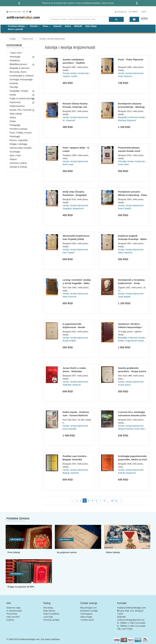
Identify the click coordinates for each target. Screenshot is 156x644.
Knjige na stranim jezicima (22, 98)
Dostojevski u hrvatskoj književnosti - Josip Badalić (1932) (131, 283)
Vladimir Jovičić (70, 76)
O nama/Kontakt (14, 611)
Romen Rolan (137, 341)
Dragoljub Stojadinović (73, 208)
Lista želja (48, 617)
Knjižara (10, 620)
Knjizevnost (15, 102)
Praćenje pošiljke (51, 620)
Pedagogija (15, 125)
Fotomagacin (86, 614)
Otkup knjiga (86, 617)
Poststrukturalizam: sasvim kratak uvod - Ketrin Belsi (130, 151)
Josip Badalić (124, 297)
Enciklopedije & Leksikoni (22, 76)
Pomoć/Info (12, 614)
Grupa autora (124, 385)
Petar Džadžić (125, 208)
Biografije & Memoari (19, 68)
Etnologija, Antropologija (21, 79)
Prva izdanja (14, 552)
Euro (144, 12)
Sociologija (15, 152)
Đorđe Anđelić (69, 341)
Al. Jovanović (69, 120)
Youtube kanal (87, 620)
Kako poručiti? (13, 617)
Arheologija (15, 57)
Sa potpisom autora (67, 552)
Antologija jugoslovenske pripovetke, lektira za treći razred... (133, 459)
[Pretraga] (116, 19)
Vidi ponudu (16, 539)
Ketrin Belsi (123, 164)
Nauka (13, 117)
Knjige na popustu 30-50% (21, 587)
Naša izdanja (16, 114)
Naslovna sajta (13, 608)
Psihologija (15, 136)
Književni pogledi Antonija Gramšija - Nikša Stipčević (132, 239)
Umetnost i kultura (18, 163)
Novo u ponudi (15, 29)
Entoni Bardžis (69, 429)
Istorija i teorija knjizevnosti (83, 73)
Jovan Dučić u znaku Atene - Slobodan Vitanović (74, 371)
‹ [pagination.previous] (73, 501)
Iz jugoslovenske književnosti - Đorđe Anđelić (74, 327)
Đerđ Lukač (68, 164)
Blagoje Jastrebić (71, 473)
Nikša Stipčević (125, 253)
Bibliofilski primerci (18, 64)
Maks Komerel (69, 297)
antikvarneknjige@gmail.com (131, 620)
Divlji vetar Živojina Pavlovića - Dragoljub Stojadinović (75, 195)
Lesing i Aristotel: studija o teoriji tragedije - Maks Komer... (77, 283)
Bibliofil (78, 26)
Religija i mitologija (18, 144)
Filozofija (14, 87)
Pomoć (135, 12)
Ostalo (13, 121)
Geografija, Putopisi (19, 91)
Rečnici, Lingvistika (19, 140)
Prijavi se (122, 12)
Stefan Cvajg (124, 341)
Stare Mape (91, 26)
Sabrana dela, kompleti (20, 148)
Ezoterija (14, 83)
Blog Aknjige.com (88, 608)
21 (116, 501)
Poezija (66, 73)
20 (112, 501)
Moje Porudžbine (51, 614)
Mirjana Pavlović (126, 429)
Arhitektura (15, 60)
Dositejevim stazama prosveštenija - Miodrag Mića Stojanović (131, 107)
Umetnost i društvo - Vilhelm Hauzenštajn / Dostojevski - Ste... (130, 327)
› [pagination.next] (120, 501)
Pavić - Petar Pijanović (131, 59)
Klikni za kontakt (138, 623)
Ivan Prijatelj (68, 253)
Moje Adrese (49, 611)
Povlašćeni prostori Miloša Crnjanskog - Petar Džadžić (133, 195)
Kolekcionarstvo (17, 106)
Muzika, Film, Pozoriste (21, 110)
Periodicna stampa (18, 129)
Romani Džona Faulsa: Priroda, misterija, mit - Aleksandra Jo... (75, 107)
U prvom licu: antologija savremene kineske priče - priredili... (132, 415)
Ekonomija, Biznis (18, 72)
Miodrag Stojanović (127, 120)
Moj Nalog (48, 608)
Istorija (13, 95)
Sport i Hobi (15, 155)
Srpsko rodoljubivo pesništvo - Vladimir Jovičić (74, 63)
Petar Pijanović (125, 76)
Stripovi (13, 159)
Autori (68, 26)
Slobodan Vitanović (72, 385)
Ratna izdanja (113, 552)
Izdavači (57, 26)
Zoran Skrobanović (143, 429)
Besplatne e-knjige (89, 611)
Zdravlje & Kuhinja (18, 167)
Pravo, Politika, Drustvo (21, 133)
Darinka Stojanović (127, 473)
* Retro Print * (16, 53)
